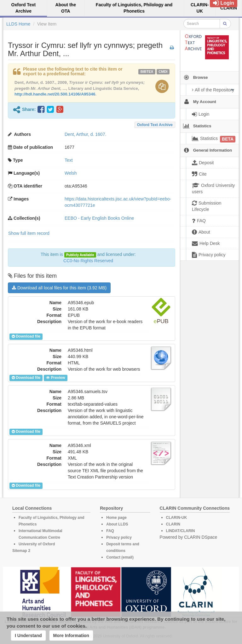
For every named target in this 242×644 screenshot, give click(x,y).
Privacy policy (119, 537)
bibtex (147, 72)
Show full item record (29, 233)
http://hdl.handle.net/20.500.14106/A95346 (55, 94)
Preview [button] (55, 378)
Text (69, 160)
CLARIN (173, 524)
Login (224, 3)
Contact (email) (120, 557)
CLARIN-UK (177, 518)
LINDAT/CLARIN (181, 531)
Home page (116, 518)
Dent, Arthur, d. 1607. (85, 134)
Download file (26, 336)
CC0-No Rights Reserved (88, 261)
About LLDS (117, 524)
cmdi (163, 72)
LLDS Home (18, 24)
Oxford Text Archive (155, 125)
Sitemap (20, 551)
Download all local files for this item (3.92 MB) (59, 288)
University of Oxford (37, 544)
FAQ (110, 531)
